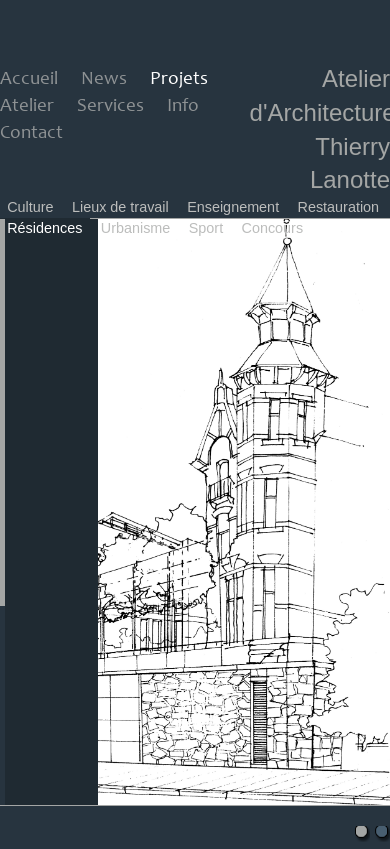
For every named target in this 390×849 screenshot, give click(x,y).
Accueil (29, 79)
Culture (30, 207)
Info (183, 106)
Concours (273, 228)
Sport (206, 228)
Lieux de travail (120, 207)
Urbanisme (136, 228)
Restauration (339, 207)
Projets (179, 79)
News (104, 79)
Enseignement (233, 207)
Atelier (27, 106)
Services (110, 106)
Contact (31, 133)
